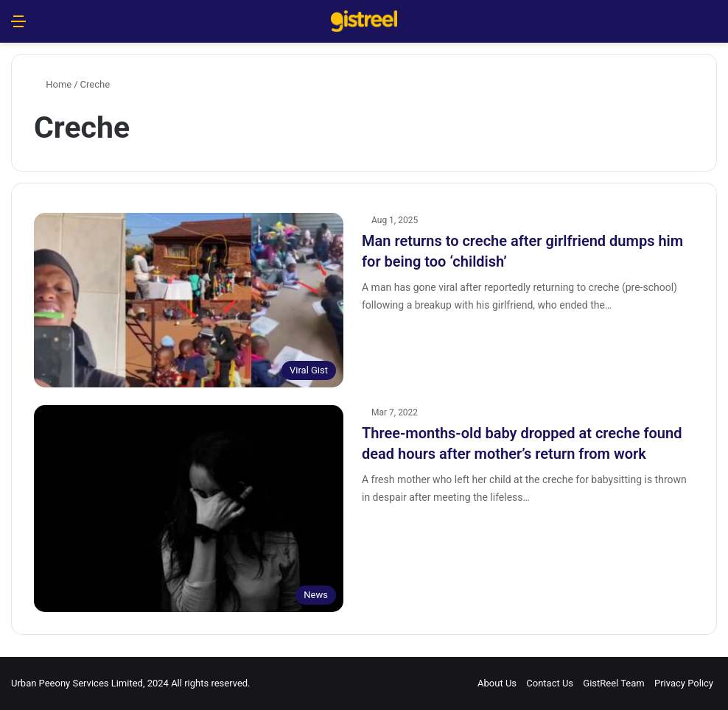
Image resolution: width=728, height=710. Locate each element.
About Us (497, 683)
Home (53, 84)
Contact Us (550, 683)
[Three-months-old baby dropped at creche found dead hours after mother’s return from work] (189, 509)
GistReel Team (613, 683)
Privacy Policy (684, 683)
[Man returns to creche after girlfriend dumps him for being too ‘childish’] (189, 300)
